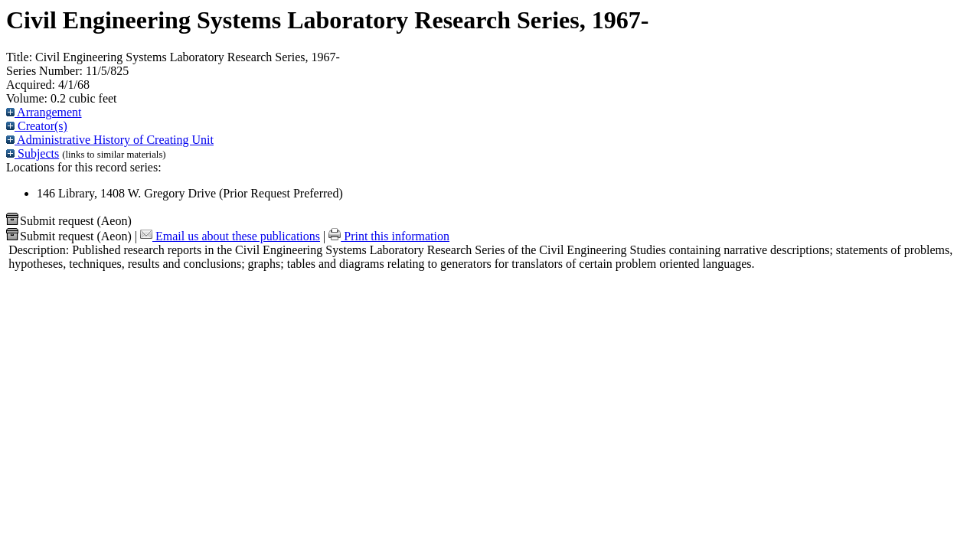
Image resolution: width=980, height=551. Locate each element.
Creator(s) (37, 126)
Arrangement (44, 112)
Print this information (389, 236)
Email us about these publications (230, 236)
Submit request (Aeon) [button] (69, 221)
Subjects (33, 153)
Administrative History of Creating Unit (110, 140)
